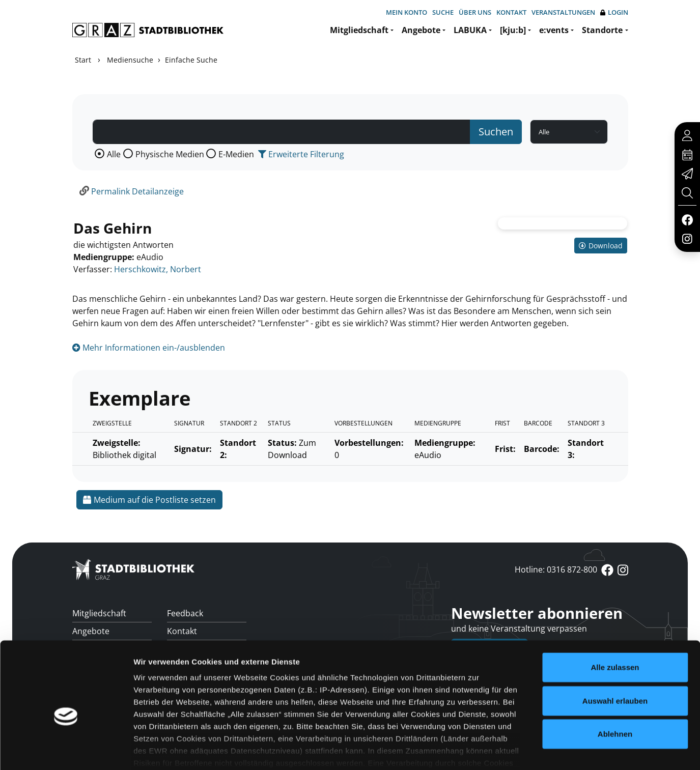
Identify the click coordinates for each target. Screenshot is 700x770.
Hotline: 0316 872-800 (556, 569)
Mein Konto (407, 12)
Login (614, 12)
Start (83, 60)
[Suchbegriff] (282, 132)
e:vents (554, 30)
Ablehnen (615, 681)
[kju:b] (513, 30)
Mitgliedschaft (359, 30)
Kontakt (511, 12)
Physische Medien (170, 154)
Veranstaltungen (563, 12)
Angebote (421, 30)
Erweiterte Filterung (301, 154)
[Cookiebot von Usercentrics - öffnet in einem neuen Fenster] (66, 750)
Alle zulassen (615, 615)
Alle (114, 154)
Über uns (475, 12)
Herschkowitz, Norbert (158, 269)
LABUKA (470, 30)
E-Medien (236, 154)
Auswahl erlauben (615, 648)
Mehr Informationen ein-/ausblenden (149, 348)
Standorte (602, 30)
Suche (443, 12)
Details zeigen (541, 750)
